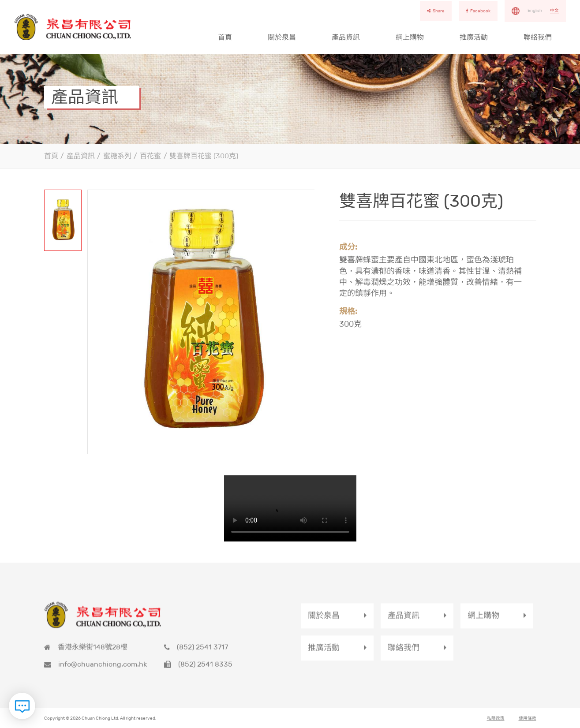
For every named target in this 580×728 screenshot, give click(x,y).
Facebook (478, 11)
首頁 (225, 37)
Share (436, 11)
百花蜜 (150, 156)
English (535, 10)
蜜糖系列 (117, 156)
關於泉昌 (282, 37)
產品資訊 (346, 37)
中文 (554, 10)
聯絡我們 (538, 37)
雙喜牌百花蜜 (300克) (204, 156)
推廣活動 (474, 37)
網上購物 (410, 37)
